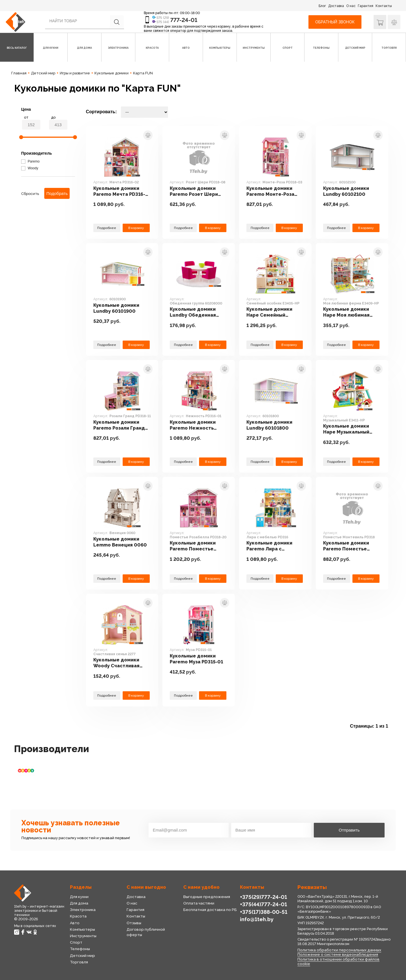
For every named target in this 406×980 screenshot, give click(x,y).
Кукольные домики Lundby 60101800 (270, 425)
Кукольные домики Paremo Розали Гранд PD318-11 (120, 425)
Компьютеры (82, 929)
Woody (30, 168)
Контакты (384, 6)
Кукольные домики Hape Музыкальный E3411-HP (347, 429)
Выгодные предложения (207, 897)
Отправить (349, 830)
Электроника (83, 910)
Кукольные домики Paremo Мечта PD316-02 (120, 191)
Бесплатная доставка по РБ (210, 910)
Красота (78, 916)
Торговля (79, 962)
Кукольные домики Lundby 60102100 (347, 191)
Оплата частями (199, 903)
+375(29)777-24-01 (263, 897)
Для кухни (79, 897)
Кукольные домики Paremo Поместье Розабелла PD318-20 (195, 546)
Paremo (30, 161)
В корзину (136, 228)
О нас (351, 6)
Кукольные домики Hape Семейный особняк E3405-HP (270, 312)
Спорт (76, 942)
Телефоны (80, 949)
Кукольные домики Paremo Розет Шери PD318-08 (194, 191)
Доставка (336, 6)
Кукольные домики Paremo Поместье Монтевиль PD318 (347, 546)
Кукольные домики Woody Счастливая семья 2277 (117, 663)
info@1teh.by (257, 919)
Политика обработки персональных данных (339, 950)
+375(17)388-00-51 (263, 912)
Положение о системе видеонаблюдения (338, 954)
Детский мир (82, 955)
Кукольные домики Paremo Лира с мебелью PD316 (270, 546)
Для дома (79, 903)
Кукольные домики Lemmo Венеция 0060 (120, 542)
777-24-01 (184, 20)
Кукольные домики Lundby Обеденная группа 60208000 (193, 312)
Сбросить (30, 194)
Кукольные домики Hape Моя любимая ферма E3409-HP (347, 312)
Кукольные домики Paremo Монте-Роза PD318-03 (271, 191)
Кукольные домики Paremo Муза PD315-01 (197, 659)
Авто (75, 923)
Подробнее (107, 228)
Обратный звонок (335, 22)
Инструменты (83, 936)
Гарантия (366, 6)
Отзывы (134, 923)
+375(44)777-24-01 (263, 904)
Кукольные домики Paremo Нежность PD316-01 (193, 425)
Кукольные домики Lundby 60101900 (117, 308)
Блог (322, 6)
